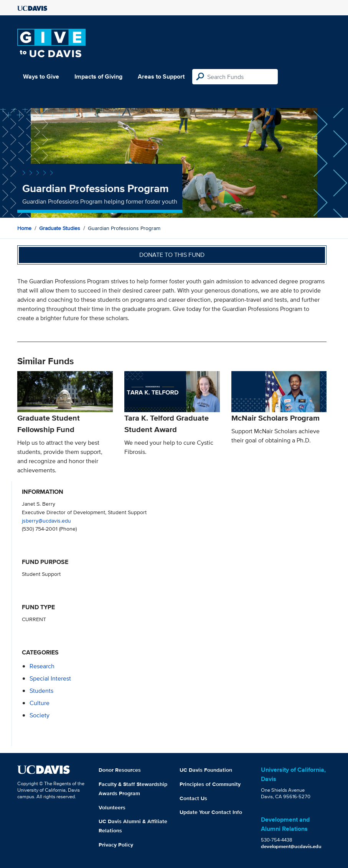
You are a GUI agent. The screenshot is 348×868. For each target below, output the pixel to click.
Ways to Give (41, 76)
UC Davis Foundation (206, 770)
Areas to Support (161, 76)
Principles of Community (210, 784)
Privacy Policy (116, 845)
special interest (50, 678)
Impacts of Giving (98, 76)
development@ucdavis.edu (291, 846)
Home (24, 228)
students (41, 691)
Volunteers (112, 807)
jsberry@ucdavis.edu (46, 520)
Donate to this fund (172, 255)
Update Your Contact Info (211, 812)
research (42, 666)
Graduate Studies (60, 228)
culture (40, 703)
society (40, 715)
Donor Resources (120, 770)
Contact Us (193, 798)
